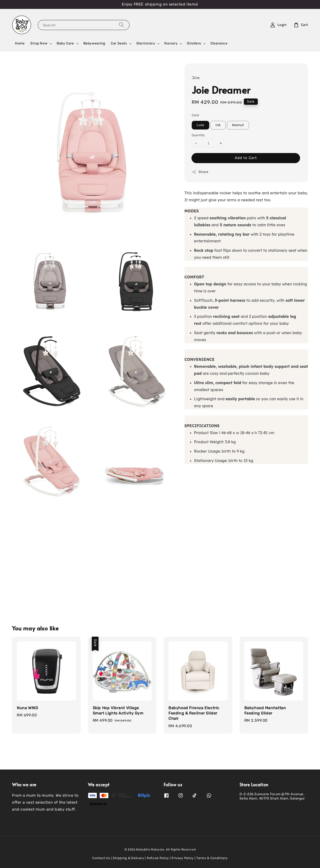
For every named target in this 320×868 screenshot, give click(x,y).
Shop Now (39, 43)
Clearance (219, 43)
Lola (200, 125)
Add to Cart (246, 158)
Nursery (171, 43)
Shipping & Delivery (128, 858)
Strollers (194, 43)
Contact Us (101, 858)
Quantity (198, 135)
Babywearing (94, 43)
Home (20, 43)
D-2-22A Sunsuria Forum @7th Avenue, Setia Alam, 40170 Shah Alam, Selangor (272, 796)
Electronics (146, 43)
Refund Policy (158, 858)
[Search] (122, 25)
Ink (218, 125)
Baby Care (65, 43)
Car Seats (119, 43)
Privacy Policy (183, 858)
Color (196, 115)
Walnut (238, 125)
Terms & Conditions (212, 858)
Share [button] (200, 172)
